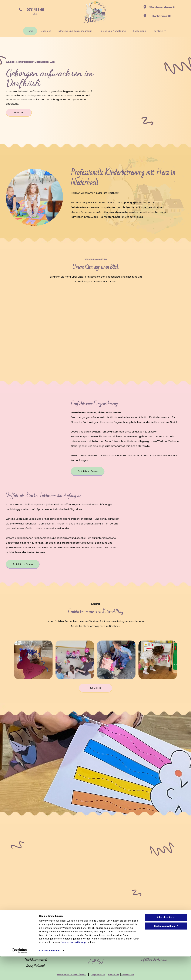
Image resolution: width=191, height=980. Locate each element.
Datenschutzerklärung (73, 966)
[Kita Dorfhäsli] (33, 660)
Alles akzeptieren (166, 941)
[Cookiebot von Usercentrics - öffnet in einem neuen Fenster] (19, 974)
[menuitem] (30, 31)
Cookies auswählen (50, 974)
